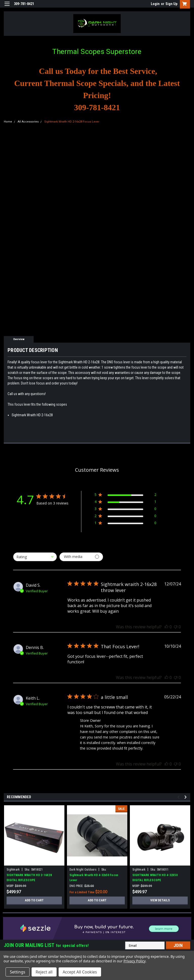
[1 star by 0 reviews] (125, 524)
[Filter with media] (81, 557)
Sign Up (171, 4)
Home (8, 122)
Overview (19, 339)
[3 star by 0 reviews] (125, 510)
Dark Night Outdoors (83, 870)
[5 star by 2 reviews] (125, 496)
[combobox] (35, 557)
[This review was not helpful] (176, 627)
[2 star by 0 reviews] (125, 517)
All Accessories (28, 122)
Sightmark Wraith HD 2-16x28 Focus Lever (72, 122)
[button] (97, 928)
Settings (18, 972)
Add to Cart (34, 900)
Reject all (44, 972)
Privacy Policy (135, 961)
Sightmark (13, 870)
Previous (179, 797)
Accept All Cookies (80, 972)
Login (155, 4)
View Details (160, 900)
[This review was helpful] (166, 627)
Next (186, 797)
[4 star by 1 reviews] (125, 503)
